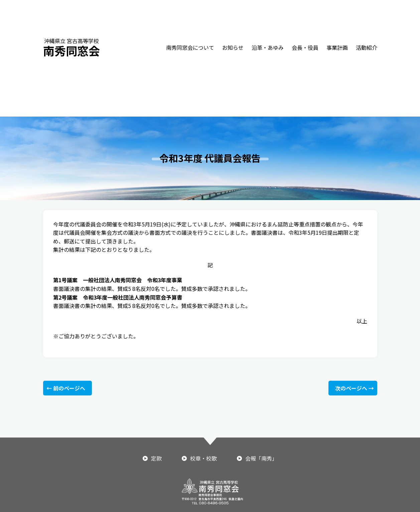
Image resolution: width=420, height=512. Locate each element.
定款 (156, 458)
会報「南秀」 (261, 458)
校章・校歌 (203, 458)
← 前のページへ (66, 388)
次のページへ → (355, 388)
